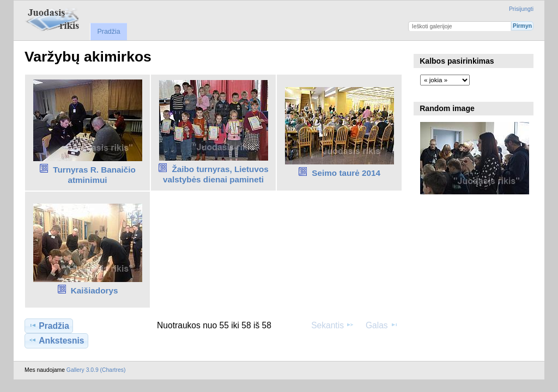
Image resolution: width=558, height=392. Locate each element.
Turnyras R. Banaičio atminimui (94, 175)
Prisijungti (521, 9)
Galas (382, 325)
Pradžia (108, 32)
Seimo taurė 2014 (346, 173)
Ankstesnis (56, 340)
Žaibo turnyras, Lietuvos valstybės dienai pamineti (216, 174)
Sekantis (333, 325)
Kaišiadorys (95, 290)
